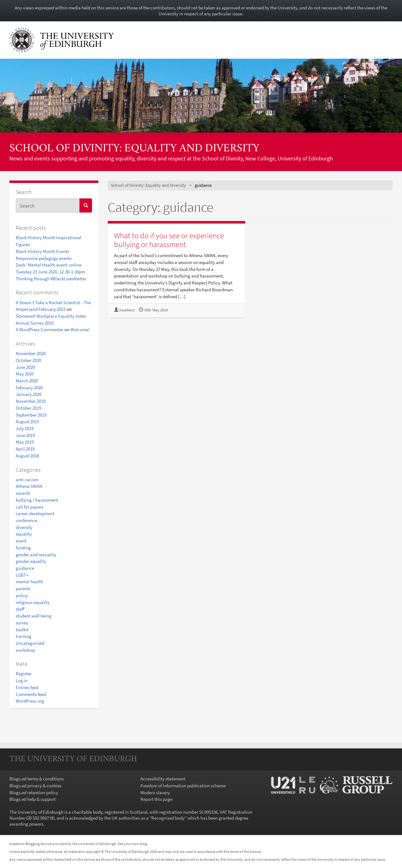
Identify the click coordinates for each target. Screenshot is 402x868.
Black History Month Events (42, 251)
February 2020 (29, 388)
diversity (24, 527)
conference (26, 520)
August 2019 (27, 421)
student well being (34, 616)
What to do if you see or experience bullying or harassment (169, 240)
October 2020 (28, 360)
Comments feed (31, 694)
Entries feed (27, 687)
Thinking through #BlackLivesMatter (51, 279)
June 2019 (25, 435)
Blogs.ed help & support (33, 799)
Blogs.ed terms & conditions (37, 779)
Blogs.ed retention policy (34, 793)
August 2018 (27, 456)
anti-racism (27, 480)
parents (23, 588)
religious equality (33, 602)
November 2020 (31, 353)
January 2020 (29, 394)
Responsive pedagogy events (44, 258)
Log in (22, 680)
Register (24, 674)
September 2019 (31, 415)
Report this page (156, 799)
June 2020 (25, 367)
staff (20, 609)
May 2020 (25, 374)
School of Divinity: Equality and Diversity (134, 149)
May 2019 (25, 442)
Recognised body (168, 818)
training (24, 636)
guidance (25, 568)
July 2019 (25, 428)
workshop (25, 650)
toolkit (22, 630)
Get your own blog (132, 844)
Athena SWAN (29, 486)
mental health (29, 582)
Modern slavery (155, 793)
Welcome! (80, 329)
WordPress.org (30, 701)
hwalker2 (127, 310)
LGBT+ (22, 575)
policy (22, 595)
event (21, 541)
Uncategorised (30, 643)
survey (22, 623)
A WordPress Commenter (40, 329)
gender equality (31, 561)
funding (23, 548)
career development (35, 513)
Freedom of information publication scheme (183, 786)
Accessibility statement (163, 779)
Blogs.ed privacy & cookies (35, 786)
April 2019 (25, 449)
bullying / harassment (37, 500)
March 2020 (27, 381)
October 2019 (28, 408)
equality (24, 534)
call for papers (30, 507)
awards (23, 493)
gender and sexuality (36, 555)
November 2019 (31, 401)
